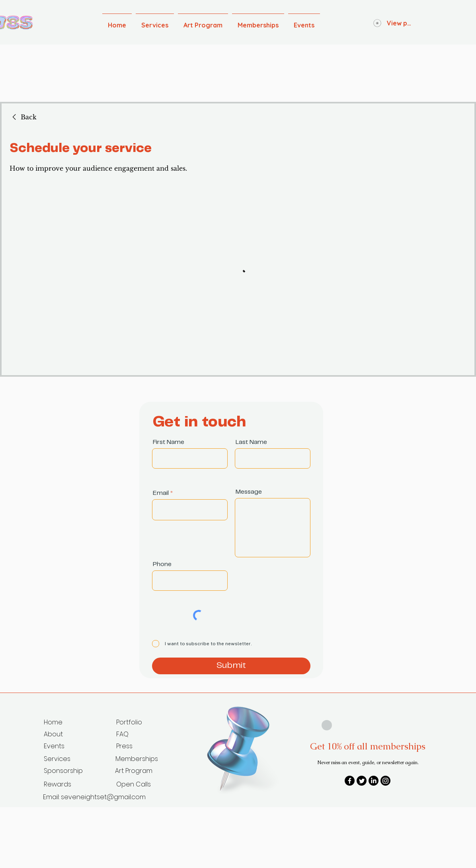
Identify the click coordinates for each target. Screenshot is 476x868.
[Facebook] (350, 781)
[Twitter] (362, 781)
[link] (23, 117)
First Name (169, 442)
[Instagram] (385, 781)
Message (249, 492)
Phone (162, 564)
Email (161, 493)
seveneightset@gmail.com (103, 797)
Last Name (251, 442)
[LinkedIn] (374, 781)
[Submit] (231, 666)
